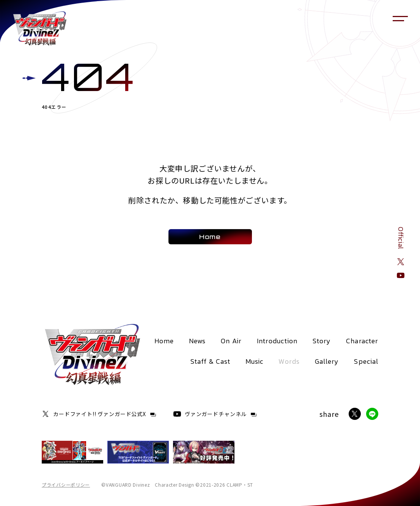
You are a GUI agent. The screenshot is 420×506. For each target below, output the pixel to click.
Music (254, 361)
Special (366, 361)
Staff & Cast (210, 361)
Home (164, 341)
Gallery (327, 361)
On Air (231, 341)
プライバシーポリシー (66, 485)
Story (322, 341)
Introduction (277, 341)
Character (362, 341)
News (197, 341)
